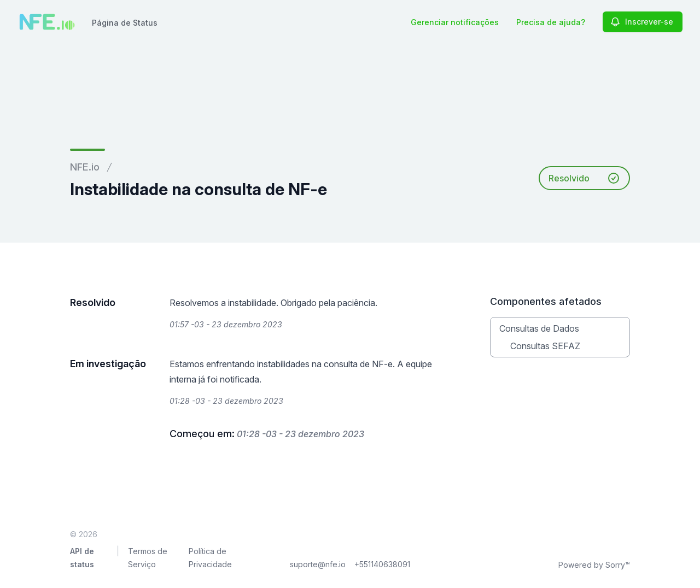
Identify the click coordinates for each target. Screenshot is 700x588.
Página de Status (125, 23)
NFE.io (85, 167)
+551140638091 (382, 564)
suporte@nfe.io (318, 564)
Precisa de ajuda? (551, 22)
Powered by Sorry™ (594, 565)
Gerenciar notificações (455, 22)
